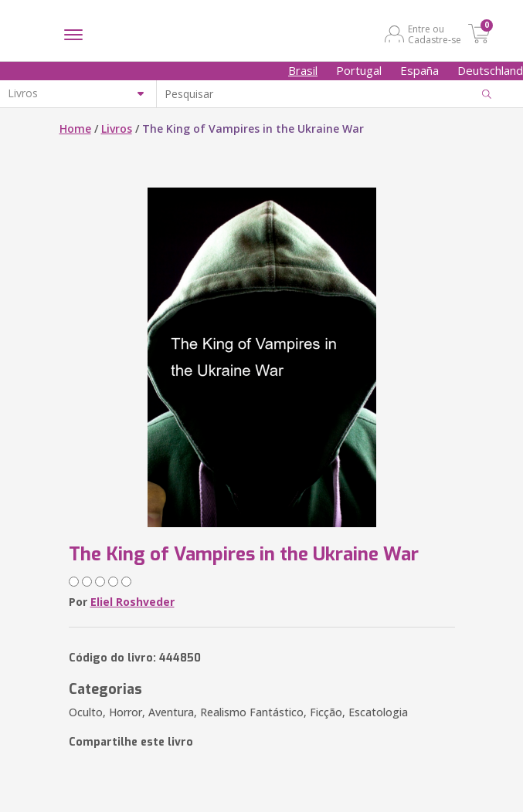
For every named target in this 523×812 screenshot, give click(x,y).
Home (75, 129)
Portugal (359, 70)
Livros (117, 129)
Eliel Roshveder (132, 602)
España (419, 70)
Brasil (303, 70)
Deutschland (490, 70)
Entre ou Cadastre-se (435, 34)
